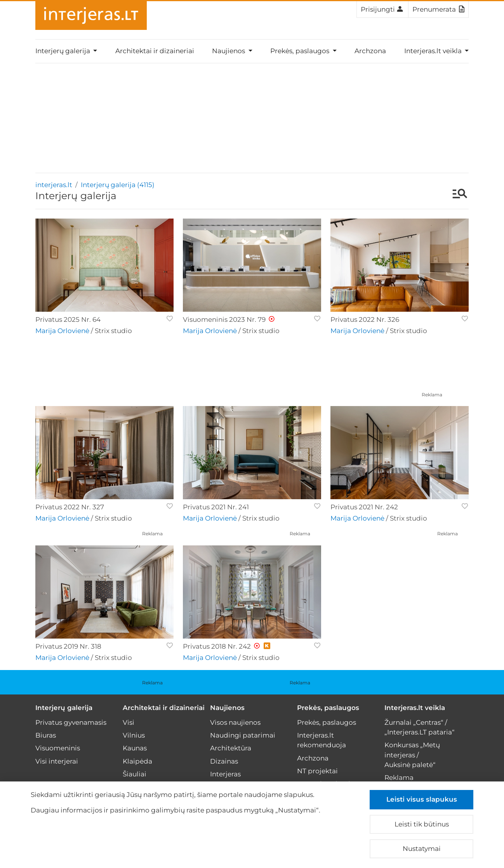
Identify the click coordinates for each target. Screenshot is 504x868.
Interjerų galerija (64, 708)
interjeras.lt (54, 185)
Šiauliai (135, 774)
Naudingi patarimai (243, 735)
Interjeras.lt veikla (415, 708)
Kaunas (135, 748)
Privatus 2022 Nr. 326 (365, 319)
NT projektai (317, 771)
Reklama (432, 395)
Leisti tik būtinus (422, 824)
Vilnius (134, 735)
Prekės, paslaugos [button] (301, 51)
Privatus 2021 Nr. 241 (216, 507)
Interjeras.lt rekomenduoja (322, 740)
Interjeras (225, 774)
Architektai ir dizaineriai (155, 51)
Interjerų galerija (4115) (118, 185)
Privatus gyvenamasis (71, 722)
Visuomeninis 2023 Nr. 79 (224, 319)
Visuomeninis (58, 748)
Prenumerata (438, 9)
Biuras (46, 735)
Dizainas (224, 761)
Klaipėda (137, 761)
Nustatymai (422, 849)
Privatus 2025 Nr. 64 (68, 319)
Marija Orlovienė (62, 331)
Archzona (370, 51)
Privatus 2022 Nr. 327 (70, 507)
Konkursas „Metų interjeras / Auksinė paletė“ (412, 755)
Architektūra (231, 748)
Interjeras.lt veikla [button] (434, 51)
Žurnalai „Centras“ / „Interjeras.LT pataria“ (420, 727)
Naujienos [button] (229, 51)
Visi (129, 722)
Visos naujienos (235, 722)
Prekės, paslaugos (328, 708)
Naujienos (227, 708)
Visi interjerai (57, 761)
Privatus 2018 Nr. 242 (217, 646)
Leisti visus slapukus (422, 799)
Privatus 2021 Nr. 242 (364, 507)
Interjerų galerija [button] (63, 51)
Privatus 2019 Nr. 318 (68, 646)
